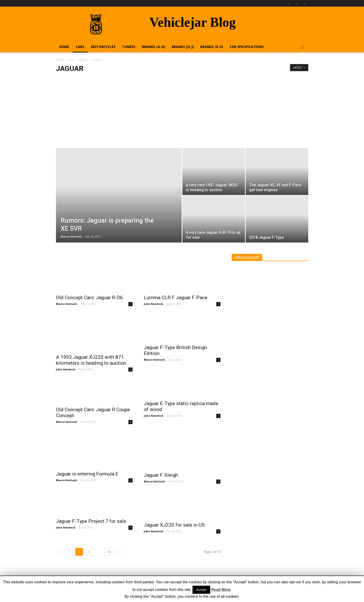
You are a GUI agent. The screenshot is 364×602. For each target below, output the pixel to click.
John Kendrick (154, 304)
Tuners (129, 47)
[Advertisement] (182, 113)
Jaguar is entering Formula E (87, 474)
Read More (221, 590)
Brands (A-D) (154, 47)
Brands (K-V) (212, 47)
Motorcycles (103, 47)
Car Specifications (247, 47)
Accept (201, 590)
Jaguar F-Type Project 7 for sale (91, 521)
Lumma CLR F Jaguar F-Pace (176, 298)
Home (64, 47)
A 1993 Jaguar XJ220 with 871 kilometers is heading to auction (91, 360)
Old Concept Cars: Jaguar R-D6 (89, 298)
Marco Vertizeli (71, 236)
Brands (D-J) (183, 47)
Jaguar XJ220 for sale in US (174, 525)
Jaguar (83, 60)
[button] (303, 47)
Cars (80, 47)
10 (109, 552)
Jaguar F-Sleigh (161, 475)
